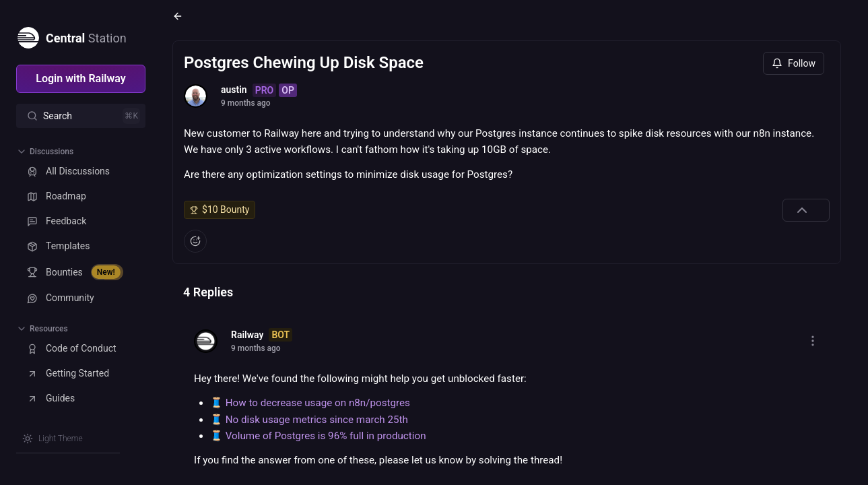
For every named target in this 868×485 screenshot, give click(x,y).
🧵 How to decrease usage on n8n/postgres (310, 403)
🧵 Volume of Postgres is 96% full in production (318, 436)
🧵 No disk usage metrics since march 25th (309, 420)
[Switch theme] (53, 439)
